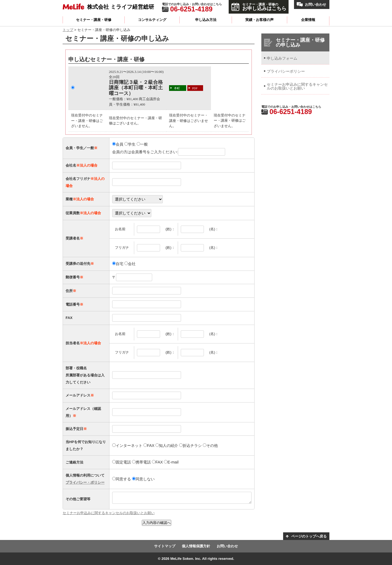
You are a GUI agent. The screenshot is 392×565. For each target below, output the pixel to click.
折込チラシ (190, 446)
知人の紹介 (167, 446)
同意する (122, 479)
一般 (142, 144)
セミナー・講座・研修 (94, 20)
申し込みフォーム (282, 58)
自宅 (118, 264)
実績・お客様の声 (259, 20)
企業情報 (308, 20)
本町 (177, 88)
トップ (68, 30)
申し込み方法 (206, 20)
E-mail (171, 462)
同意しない (143, 479)
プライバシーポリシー (286, 71)
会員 (118, 144)
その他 (210, 446)
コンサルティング (152, 20)
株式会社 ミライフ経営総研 (121, 7)
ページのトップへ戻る (309, 536)
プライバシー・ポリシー (85, 482)
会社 (130, 264)
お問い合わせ (316, 4)
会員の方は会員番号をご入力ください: (169, 152)
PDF (195, 88)
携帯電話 (141, 462)
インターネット (127, 446)
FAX (149, 446)
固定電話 (122, 462)
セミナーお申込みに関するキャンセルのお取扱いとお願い (109, 513)
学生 (130, 144)
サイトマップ (165, 546)
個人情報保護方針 (196, 546)
